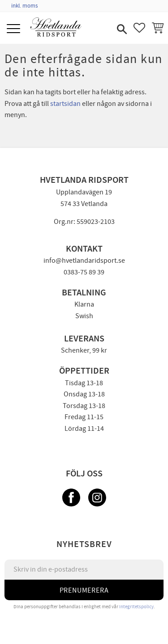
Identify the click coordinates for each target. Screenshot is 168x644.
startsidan (65, 104)
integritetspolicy (136, 607)
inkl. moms (24, 6)
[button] (15, 29)
